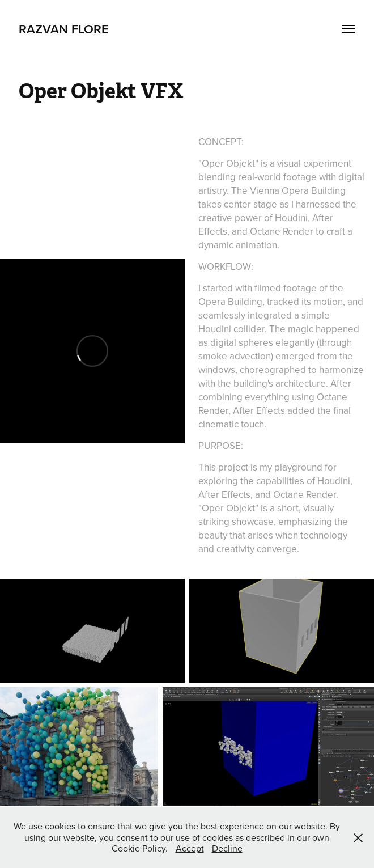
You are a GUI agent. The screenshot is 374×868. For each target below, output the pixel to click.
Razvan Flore (64, 29)
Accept (190, 848)
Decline (227, 848)
